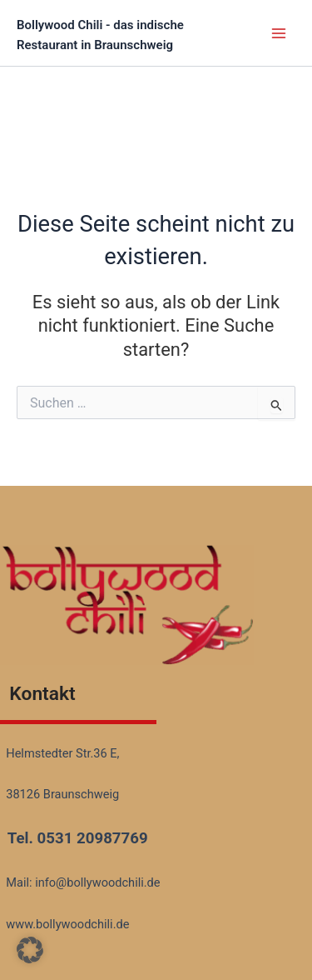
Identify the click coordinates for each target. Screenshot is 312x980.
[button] (30, 950)
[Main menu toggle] (279, 32)
